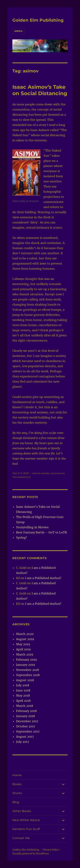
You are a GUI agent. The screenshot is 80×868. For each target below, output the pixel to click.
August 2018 (25, 680)
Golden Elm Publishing (38, 20)
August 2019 (25, 639)
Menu (18, 31)
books (46, 473)
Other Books (22, 811)
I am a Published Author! (43, 578)
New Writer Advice (26, 820)
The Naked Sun (22, 477)
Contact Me (21, 838)
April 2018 (23, 701)
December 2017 (27, 721)
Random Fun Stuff (26, 829)
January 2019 (26, 665)
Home (17, 775)
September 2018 (28, 675)
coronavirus (57, 473)
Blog (16, 802)
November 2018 (28, 670)
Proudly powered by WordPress (31, 854)
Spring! (22, 537)
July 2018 (23, 685)
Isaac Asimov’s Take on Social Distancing (40, 90)
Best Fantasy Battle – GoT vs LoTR (41, 532)
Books (17, 784)
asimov (37, 473)
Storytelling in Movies (32, 527)
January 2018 (25, 716)
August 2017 (25, 737)
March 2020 (25, 634)
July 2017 (23, 742)
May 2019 (23, 644)
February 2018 (26, 711)
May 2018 (23, 695)
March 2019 (25, 654)
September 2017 (28, 731)
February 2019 (27, 660)
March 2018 (25, 706)
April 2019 (23, 649)
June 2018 (23, 690)
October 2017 (26, 726)
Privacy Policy (51, 850)
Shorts (17, 793)
